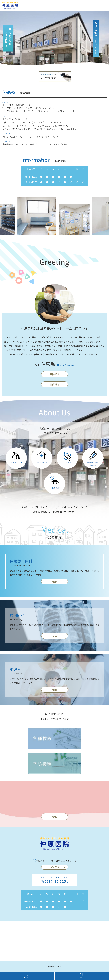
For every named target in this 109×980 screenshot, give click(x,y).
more (54, 817)
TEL (82, 976)
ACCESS (58, 867)
